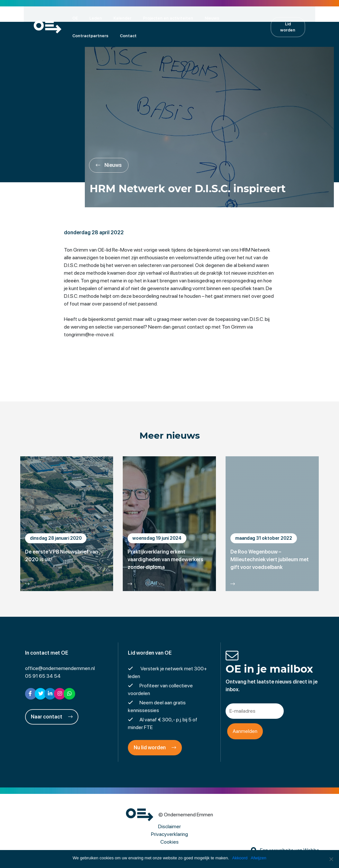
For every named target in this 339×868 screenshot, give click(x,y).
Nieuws (203, 18)
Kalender (114, 18)
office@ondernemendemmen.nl (60, 670)
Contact (72, 35)
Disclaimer (169, 828)
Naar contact (52, 718)
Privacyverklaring (169, 836)
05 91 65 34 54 (43, 678)
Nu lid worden (155, 749)
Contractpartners (240, 18)
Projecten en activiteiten (159, 18)
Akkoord (240, 858)
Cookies (169, 843)
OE (66, 18)
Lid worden (295, 27)
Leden (87, 18)
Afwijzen (259, 858)
